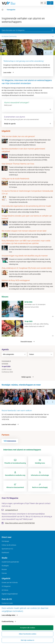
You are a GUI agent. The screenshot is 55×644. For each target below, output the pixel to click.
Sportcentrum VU (7, 549)
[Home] (3, 10)
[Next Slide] (51, 53)
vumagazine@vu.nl (11, 510)
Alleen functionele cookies (28, 634)
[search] (53, 30)
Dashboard (5, 553)
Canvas (4, 573)
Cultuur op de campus (9, 545)
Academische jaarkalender (10, 562)
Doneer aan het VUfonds (10, 582)
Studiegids (5, 566)
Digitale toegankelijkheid (10, 594)
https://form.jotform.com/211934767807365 (20, 523)
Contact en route (7, 603)
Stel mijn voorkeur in (27, 640)
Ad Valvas (5, 590)
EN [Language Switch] (42, 3)
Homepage (5, 541)
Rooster (4, 569)
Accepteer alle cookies (27, 628)
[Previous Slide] (46, 53)
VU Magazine (6, 586)
